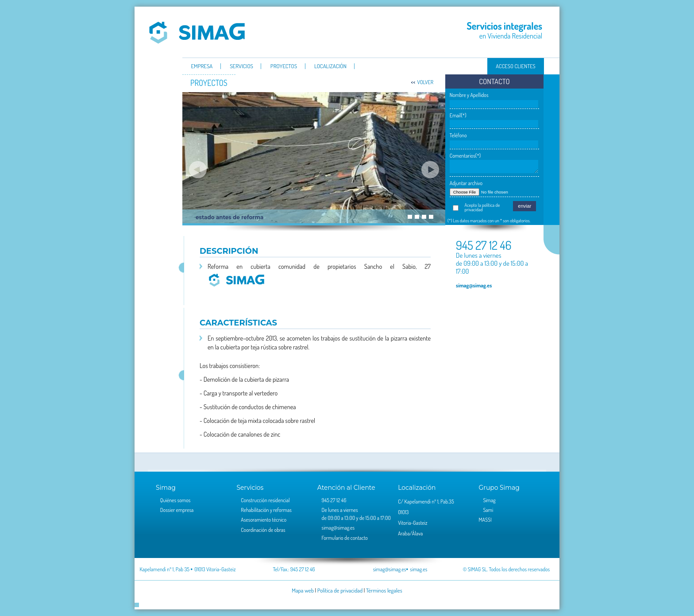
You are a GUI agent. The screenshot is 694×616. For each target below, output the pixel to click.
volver (425, 82)
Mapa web (303, 590)
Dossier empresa (177, 510)
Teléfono (458, 135)
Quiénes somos (175, 500)
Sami (488, 510)
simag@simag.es (474, 285)
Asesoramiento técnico (264, 520)
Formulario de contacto (345, 538)
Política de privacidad (340, 590)
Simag (197, 32)
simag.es (418, 569)
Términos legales (384, 590)
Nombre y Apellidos (469, 95)
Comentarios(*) (465, 156)
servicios (241, 66)
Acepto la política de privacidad (482, 207)
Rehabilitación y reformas (266, 510)
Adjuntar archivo (466, 183)
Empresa (202, 66)
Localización (330, 66)
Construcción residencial (265, 500)
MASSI (485, 520)
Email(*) (458, 115)
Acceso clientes (516, 66)
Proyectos (284, 66)
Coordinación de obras (263, 530)
